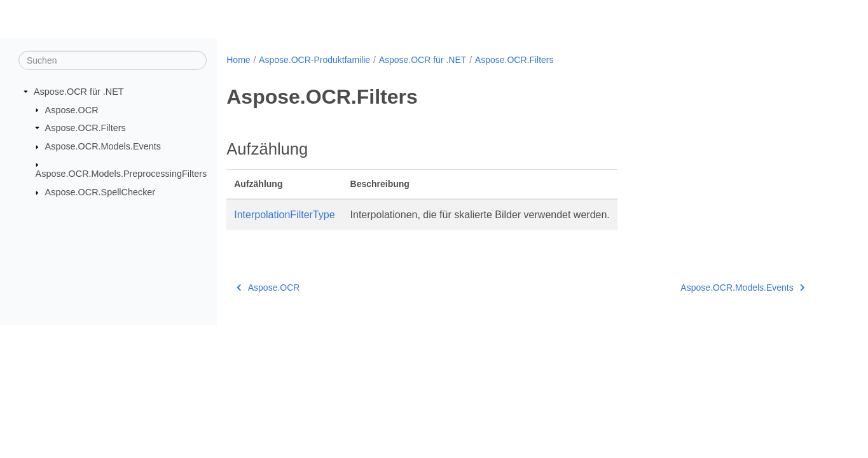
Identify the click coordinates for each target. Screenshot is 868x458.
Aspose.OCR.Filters (86, 128)
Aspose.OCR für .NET (79, 92)
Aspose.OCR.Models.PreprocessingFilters (121, 174)
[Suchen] (113, 60)
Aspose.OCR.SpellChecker (100, 192)
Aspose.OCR (72, 109)
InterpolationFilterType (284, 215)
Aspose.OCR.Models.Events (103, 146)
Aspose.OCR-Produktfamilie (314, 60)
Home (238, 60)
